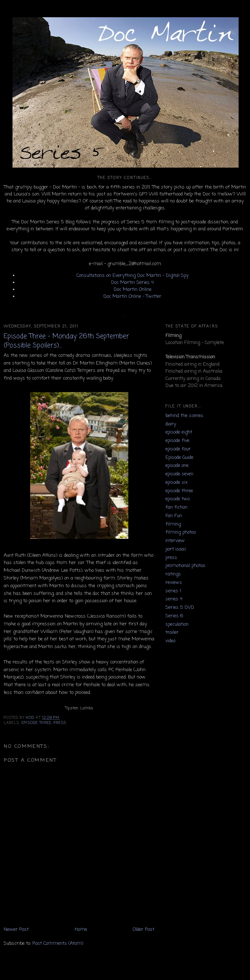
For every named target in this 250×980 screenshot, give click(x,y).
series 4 (174, 599)
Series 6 (174, 616)
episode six (176, 482)
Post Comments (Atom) (58, 944)
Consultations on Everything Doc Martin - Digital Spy (133, 276)
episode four (178, 449)
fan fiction (176, 507)
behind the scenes (184, 416)
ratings (173, 574)
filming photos (181, 532)
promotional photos (185, 566)
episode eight (179, 432)
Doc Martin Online (133, 290)
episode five (177, 441)
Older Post (144, 930)
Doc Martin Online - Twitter (132, 297)
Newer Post (16, 930)
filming (173, 524)
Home (81, 930)
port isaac (176, 549)
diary (171, 424)
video (170, 641)
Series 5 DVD (180, 608)
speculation (177, 624)
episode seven (179, 474)
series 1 (173, 591)
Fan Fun (174, 516)
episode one (177, 466)
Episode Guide (179, 458)
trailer (172, 632)
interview (175, 541)
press (60, 723)
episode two (178, 499)
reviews (174, 583)
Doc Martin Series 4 (132, 283)
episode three (37, 723)
